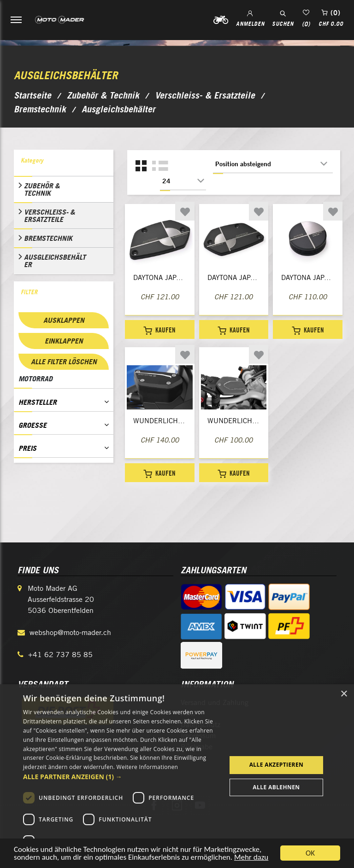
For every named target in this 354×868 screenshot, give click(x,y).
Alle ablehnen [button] (276, 787)
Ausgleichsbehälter (55, 261)
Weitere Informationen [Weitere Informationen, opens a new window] (147, 767)
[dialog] (177, 776)
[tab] (64, 163)
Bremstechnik (48, 238)
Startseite (32, 95)
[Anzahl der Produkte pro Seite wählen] (183, 181)
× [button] (344, 694)
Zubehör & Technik (42, 189)
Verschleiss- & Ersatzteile (50, 216)
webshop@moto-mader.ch (70, 632)
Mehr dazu (251, 860)
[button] (122, 777)
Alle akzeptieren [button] (277, 765)
